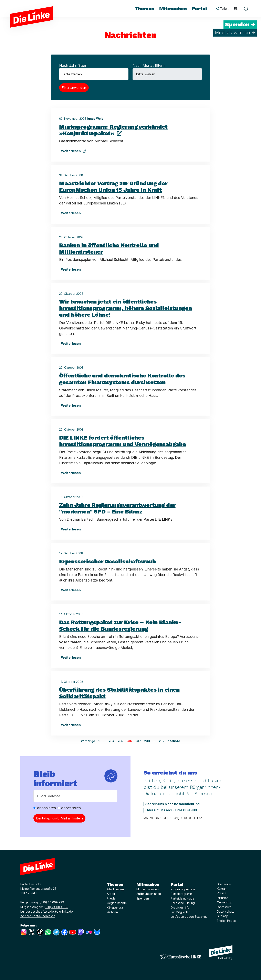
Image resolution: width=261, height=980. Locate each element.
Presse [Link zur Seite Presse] (222, 893)
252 (162, 741)
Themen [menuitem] (145, 9)
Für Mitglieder (180, 912)
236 (129, 741)
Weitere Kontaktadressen (38, 916)
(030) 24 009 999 (52, 902)
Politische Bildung (183, 903)
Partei (177, 884)
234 (112, 741)
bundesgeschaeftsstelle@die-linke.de (47, 911)
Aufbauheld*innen (149, 894)
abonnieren (45, 808)
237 (138, 741)
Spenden (143, 898)
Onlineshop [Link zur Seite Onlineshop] (225, 902)
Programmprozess (183, 889)
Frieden (112, 898)
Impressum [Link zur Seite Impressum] (224, 907)
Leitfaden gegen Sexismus (189, 917)
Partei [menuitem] (199, 9)
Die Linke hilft (180, 908)
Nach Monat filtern (149, 65)
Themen (115, 884)
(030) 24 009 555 (56, 907)
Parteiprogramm (182, 894)
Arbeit (111, 894)
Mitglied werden (148, 889)
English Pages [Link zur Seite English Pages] (226, 921)
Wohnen (112, 912)
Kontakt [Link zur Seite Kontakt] (222, 889)
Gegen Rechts (117, 903)
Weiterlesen (71, 151)
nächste (174, 741)
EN (236, 9)
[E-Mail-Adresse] (75, 796)
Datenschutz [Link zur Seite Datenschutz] (226, 911)
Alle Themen (115, 889)
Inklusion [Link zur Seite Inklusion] (223, 898)
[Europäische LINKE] (180, 957)
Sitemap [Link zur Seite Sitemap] (223, 916)
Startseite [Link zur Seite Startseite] (224, 884)
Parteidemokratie (182, 898)
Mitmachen (148, 884)
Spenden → (240, 25)
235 (120, 741)
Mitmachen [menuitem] (173, 9)
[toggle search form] (246, 9)
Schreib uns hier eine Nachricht (170, 804)
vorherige (88, 741)
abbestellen (69, 808)
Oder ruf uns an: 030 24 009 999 (171, 810)
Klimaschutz (115, 908)
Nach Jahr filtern (73, 65)
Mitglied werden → (235, 32)
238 (147, 741)
